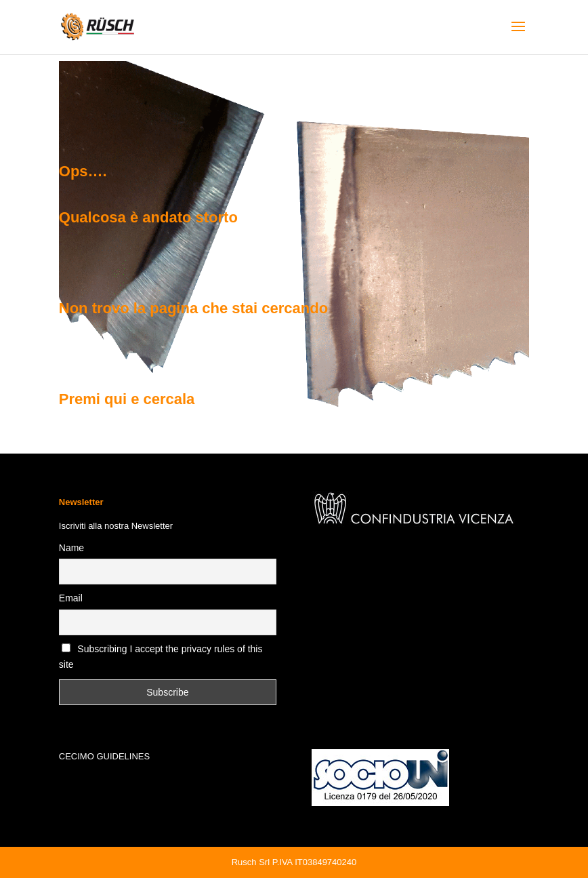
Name (71, 548)
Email (71, 598)
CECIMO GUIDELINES (104, 756)
